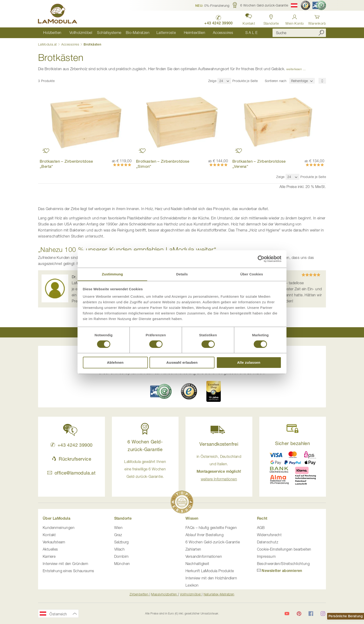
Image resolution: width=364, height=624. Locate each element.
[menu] (152, 33)
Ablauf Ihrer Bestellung (205, 535)
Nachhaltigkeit (197, 564)
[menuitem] (52, 33)
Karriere (49, 556)
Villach (120, 549)
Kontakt (49, 535)
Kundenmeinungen (59, 528)
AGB (261, 528)
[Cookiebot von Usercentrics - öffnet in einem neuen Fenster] (261, 259)
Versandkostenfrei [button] (219, 444)
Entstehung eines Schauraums (68, 571)
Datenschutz (268, 542)
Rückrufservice (71, 459)
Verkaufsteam (54, 542)
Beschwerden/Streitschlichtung (283, 564)
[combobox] (299, 33)
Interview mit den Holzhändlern (211, 578)
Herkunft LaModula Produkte (210, 571)
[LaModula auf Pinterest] (299, 614)
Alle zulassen (249, 363)
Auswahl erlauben (182, 363)
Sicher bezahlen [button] (292, 443)
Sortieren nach (276, 81)
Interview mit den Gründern (65, 564)
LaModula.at (48, 44)
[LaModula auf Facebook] (311, 614)
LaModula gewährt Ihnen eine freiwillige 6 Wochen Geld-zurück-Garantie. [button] (145, 469)
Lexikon (192, 585)
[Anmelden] (295, 18)
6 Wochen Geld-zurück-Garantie (213, 542)
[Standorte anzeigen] (271, 18)
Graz (118, 535)
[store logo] (58, 14)
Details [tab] (182, 274)
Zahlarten (193, 549)
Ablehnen (115, 363)
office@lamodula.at (71, 473)
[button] (212, 5)
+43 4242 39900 (71, 445)
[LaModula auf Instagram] (323, 614)
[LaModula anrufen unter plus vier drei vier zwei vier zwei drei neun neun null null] (218, 19)
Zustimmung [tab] (112, 274)
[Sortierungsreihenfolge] (322, 81)
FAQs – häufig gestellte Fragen (211, 528)
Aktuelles (50, 549)
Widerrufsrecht (269, 535)
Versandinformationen (204, 556)
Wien (119, 528)
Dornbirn (122, 556)
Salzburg (122, 542)
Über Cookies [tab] (252, 274)
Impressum (266, 556)
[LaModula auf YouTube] (287, 614)
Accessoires (71, 44)
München (122, 564)
